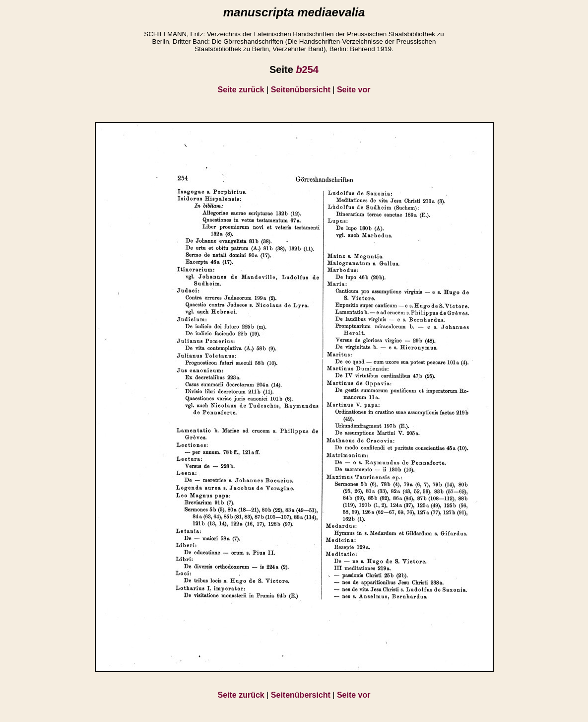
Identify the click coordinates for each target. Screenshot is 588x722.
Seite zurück (241, 90)
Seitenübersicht (301, 90)
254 (307, 70)
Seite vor (354, 90)
